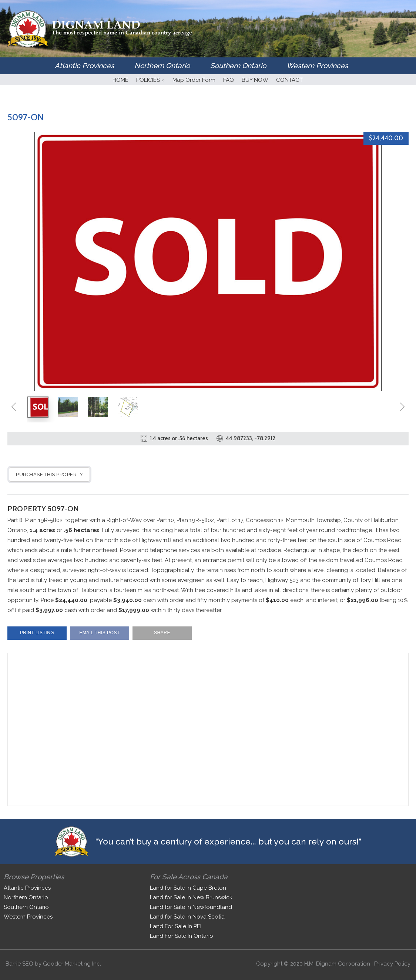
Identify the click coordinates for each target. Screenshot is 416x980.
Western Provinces (317, 66)
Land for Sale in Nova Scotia (187, 917)
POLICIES (150, 80)
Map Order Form (194, 80)
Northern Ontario (162, 66)
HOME (120, 80)
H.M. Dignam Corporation (337, 964)
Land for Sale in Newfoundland (191, 907)
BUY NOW (255, 80)
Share (162, 633)
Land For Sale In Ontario (182, 936)
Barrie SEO (19, 964)
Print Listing (37, 633)
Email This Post (100, 633)
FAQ (229, 80)
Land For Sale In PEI (176, 926)
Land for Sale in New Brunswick (191, 897)
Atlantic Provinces (84, 66)
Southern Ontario (238, 66)
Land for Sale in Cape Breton (188, 888)
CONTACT (289, 80)
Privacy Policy (392, 964)
